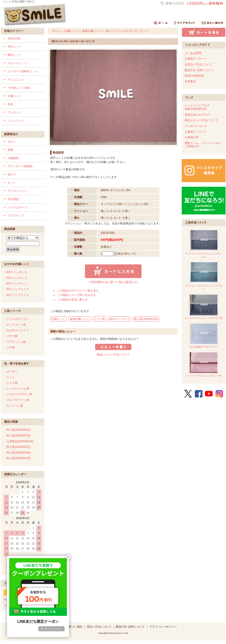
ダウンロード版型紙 (20, 166)
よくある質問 (193, 53)
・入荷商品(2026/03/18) (18, 441)
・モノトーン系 (13, 406)
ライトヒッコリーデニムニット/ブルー (204, 276)
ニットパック (16, 121)
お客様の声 (192, 137)
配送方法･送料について (199, 70)
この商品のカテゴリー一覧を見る (78, 291)
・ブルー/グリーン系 (16, 400)
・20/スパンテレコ (15, 272)
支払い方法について (99, 627)
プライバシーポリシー (163, 627)
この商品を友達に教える (72, 300)
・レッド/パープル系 (16, 389)
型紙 (10, 150)
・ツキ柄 (9, 347)
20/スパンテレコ (119, 319)
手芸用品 (13, 199)
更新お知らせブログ (197, 115)
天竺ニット (15, 47)
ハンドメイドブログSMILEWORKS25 (197, 107)
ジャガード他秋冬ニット (23, 71)
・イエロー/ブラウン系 (18, 394)
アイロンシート (17, 191)
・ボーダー (11, 372)
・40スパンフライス (16, 295)
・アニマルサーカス (16, 319)
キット (12, 183)
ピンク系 (99, 319)
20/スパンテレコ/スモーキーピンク (127, 31)
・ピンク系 (11, 383)
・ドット (9, 377)
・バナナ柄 (11, 336)
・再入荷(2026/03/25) (17, 436)
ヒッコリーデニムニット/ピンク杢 (204, 364)
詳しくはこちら (53, 629)
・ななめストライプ (16, 330)
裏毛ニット (15, 55)
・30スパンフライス (16, 289)
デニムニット (16, 80)
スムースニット (17, 63)
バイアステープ (17, 208)
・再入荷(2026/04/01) (17, 430)
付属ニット (15, 96)
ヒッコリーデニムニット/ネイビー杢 (204, 306)
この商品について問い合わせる (77, 295)
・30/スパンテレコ (15, 278)
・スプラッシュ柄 (15, 342)
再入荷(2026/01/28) (146, 319)
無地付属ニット (92, 31)
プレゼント (15, 112)
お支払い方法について (199, 64)
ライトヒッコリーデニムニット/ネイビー (204, 244)
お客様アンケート (196, 59)
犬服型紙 (13, 158)
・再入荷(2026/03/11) (17, 447)
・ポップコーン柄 (15, 325)
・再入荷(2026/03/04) (17, 453)
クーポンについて (196, 126)
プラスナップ (16, 216)
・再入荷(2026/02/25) (17, 458)
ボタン (12, 142)
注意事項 (190, 81)
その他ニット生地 (19, 88)
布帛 (10, 104)
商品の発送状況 (194, 76)
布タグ (12, 175)
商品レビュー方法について (113, 355)
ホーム (56, 31)
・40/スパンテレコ (15, 283)
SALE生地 (14, 39)
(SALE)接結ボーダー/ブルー (204, 335)
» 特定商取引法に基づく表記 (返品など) (113, 282)
